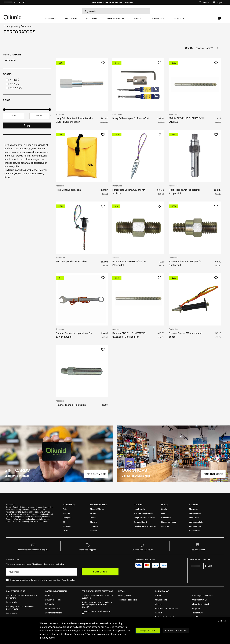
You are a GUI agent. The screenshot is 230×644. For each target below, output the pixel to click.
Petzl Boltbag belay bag (68, 190)
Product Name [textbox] (204, 48)
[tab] (27, 84)
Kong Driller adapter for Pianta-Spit (131, 118)
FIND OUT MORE (96, 474)
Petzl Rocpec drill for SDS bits (71, 261)
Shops (206, 2)
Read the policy (68, 580)
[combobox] (116, 11)
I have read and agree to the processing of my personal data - (43, 580)
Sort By (189, 48)
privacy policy (48, 638)
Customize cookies (176, 631)
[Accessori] (28, 60)
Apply (27, 125)
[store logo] (22, 17)
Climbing (8, 26)
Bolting (17, 26)
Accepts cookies (148, 631)
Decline (222, 621)
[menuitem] (50, 20)
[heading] (27, 74)
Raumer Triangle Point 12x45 (71, 405)
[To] (39, 116)
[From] (14, 116)
